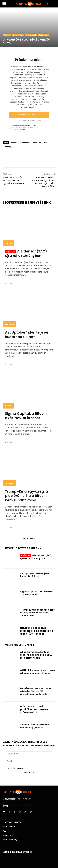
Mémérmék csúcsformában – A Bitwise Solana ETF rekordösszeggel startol (37, 691)
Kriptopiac (10, 324)
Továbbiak (29, 538)
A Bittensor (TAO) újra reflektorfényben (26, 253)
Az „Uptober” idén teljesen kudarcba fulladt (27, 335)
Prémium (43, 35)
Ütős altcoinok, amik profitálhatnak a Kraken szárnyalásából (34, 709)
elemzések (25, 143)
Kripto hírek (31, 35)
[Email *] (29, 761)
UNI (45, 143)
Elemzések (18, 35)
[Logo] (29, 4)
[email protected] (21, 806)
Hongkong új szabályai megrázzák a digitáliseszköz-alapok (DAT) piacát (37, 631)
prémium (37, 143)
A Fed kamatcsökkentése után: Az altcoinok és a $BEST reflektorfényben (37, 655)
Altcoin (7, 35)
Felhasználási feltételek (21, 128)
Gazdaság (10, 483)
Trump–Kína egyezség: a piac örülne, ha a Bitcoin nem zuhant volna (26, 496)
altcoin (14, 143)
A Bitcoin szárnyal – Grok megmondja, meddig (35, 726)
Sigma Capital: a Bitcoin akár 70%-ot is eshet (26, 416)
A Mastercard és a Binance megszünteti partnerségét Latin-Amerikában (44, 182)
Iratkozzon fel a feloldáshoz (29, 115)
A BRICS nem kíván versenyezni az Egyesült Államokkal (14, 180)
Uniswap (8, 147)
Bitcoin (8, 405)
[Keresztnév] (29, 754)
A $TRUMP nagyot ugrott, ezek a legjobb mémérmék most (38, 672)
